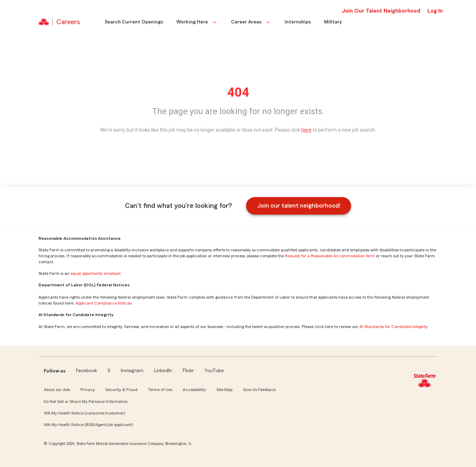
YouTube (214, 371)
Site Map (224, 390)
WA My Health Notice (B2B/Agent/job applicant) (88, 425)
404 (238, 92)
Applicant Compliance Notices (103, 303)
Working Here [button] (197, 22)
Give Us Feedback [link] (259, 390)
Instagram (132, 371)
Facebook (86, 371)
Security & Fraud (121, 390)
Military (333, 22)
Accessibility (194, 390)
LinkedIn (163, 371)
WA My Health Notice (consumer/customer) (84, 413)
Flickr (188, 371)
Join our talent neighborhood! (299, 205)
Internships (298, 22)
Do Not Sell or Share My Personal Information (86, 402)
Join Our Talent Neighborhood (381, 11)
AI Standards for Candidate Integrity (393, 327)
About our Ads (57, 390)
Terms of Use (160, 390)
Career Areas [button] (251, 22)
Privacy (88, 390)
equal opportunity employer (96, 273)
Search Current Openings (134, 22)
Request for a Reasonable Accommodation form (330, 256)
